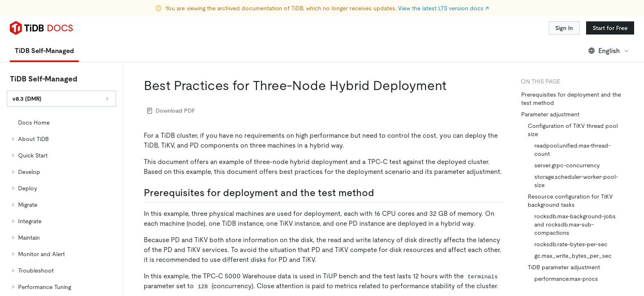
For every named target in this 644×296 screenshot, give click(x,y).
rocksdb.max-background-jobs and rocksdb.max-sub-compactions (575, 224)
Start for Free (610, 28)
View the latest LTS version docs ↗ (443, 8)
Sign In (564, 28)
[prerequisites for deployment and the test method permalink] (381, 193)
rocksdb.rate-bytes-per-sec (571, 244)
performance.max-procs (566, 279)
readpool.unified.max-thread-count (573, 150)
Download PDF (171, 111)
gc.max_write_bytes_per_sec (573, 256)
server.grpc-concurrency (567, 165)
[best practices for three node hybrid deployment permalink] (453, 86)
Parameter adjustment (550, 114)
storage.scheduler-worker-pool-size (576, 181)
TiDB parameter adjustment (564, 267)
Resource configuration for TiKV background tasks (570, 201)
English (609, 51)
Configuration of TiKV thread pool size (573, 130)
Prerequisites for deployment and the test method (571, 99)
